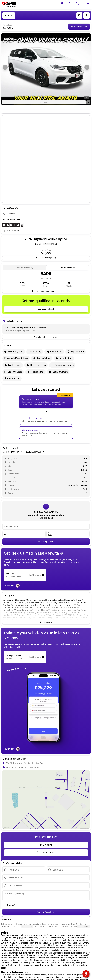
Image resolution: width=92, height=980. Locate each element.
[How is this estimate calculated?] (46, 291)
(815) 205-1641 (27, 926)
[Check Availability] (79, 27)
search (70, 7)
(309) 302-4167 (83, 926)
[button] (62, 5)
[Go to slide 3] (46, 98)
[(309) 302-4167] (11, 208)
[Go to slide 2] (42, 98)
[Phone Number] (46, 878)
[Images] (44, 102)
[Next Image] (87, 67)
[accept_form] (9, 905)
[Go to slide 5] (53, 98)
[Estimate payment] (46, 541)
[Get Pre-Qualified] (12, 219)
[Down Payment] (46, 526)
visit (62, 7)
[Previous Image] (5, 67)
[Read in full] (46, 622)
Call (78, 7)
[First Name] (24, 870)
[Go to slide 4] (49, 98)
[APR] (68, 534)
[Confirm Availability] (46, 912)
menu (88, 7)
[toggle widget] (86, 974)
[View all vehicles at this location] (46, 337)
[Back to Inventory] (9, 16)
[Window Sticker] (11, 231)
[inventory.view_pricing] (46, 258)
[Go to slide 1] (38, 98)
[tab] (25, 268)
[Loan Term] (24, 534)
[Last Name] (68, 870)
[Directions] (9, 214)
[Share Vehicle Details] (86, 15)
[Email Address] (46, 886)
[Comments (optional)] (46, 896)
